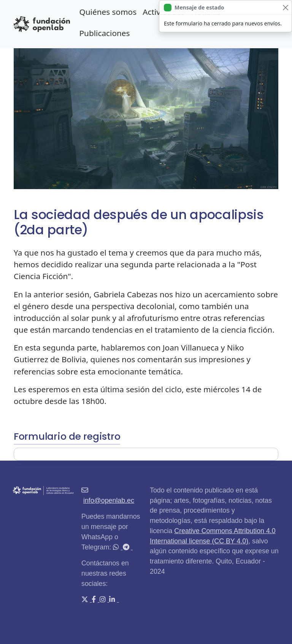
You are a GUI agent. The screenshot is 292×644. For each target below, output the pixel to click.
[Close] (285, 7)
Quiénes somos (108, 12)
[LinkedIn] (113, 600)
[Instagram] (103, 600)
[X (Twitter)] (86, 600)
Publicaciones (104, 33)
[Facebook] (94, 600)
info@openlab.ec (109, 500)
